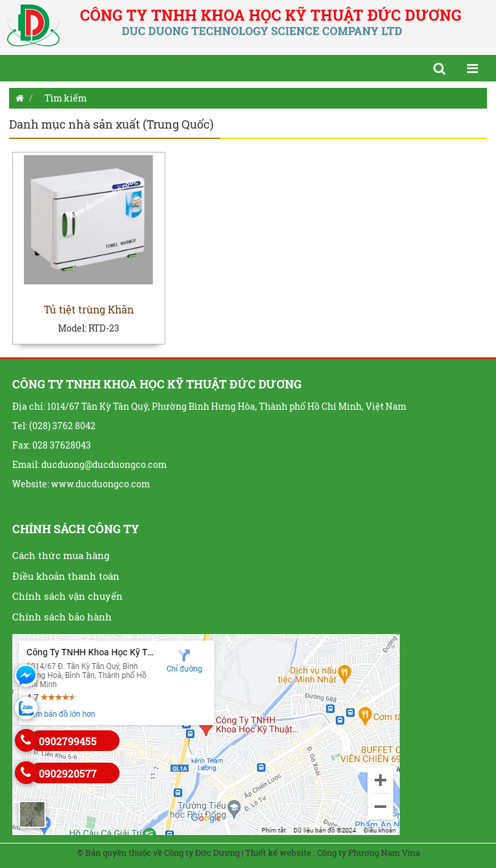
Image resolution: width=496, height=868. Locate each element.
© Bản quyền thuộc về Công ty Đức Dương (158, 852)
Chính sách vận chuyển (67, 596)
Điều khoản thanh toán (66, 576)
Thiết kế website (278, 852)
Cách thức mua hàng (61, 555)
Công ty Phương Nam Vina (368, 852)
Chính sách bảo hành (62, 617)
